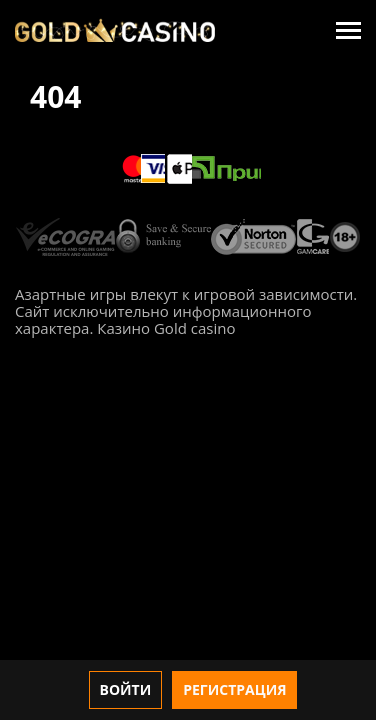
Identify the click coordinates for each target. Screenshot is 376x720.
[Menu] (348, 30)
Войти (126, 689)
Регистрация (234, 689)
